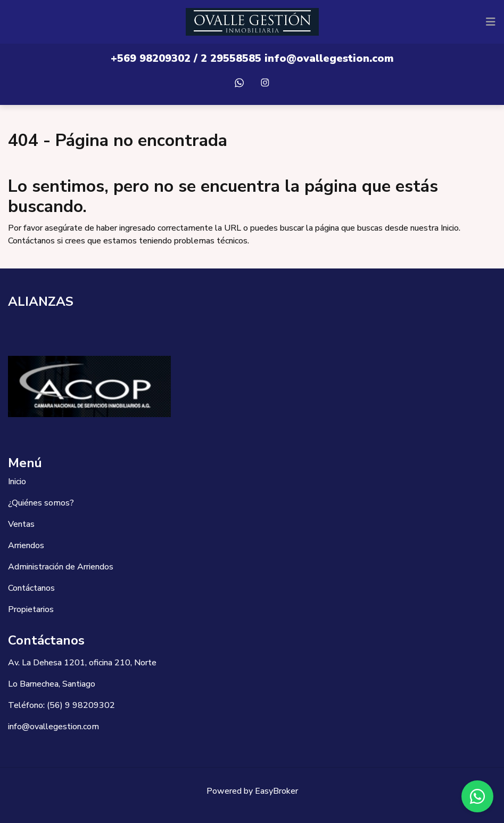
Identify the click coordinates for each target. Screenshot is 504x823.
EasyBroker (276, 791)
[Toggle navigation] (491, 22)
